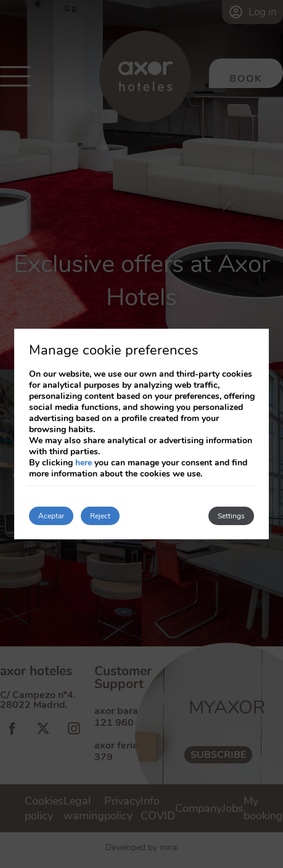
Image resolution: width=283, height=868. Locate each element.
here (84, 463)
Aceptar (51, 516)
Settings (231, 516)
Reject (100, 516)
